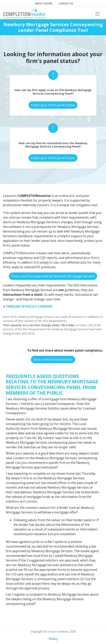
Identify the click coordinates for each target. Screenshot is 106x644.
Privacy (53, 639)
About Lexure (44, 3)
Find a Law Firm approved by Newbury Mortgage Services (53, 276)
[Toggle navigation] (98, 14)
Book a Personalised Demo (53, 360)
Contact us (66, 3)
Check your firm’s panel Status (53, 105)
